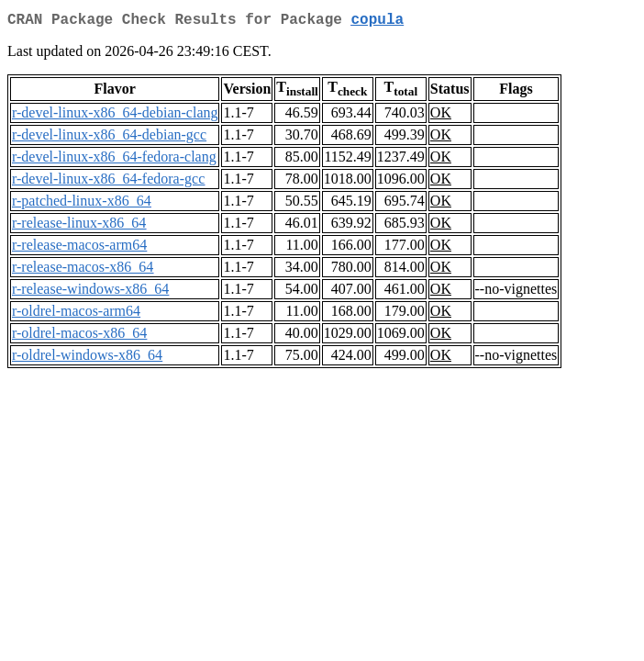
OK (441, 116)
